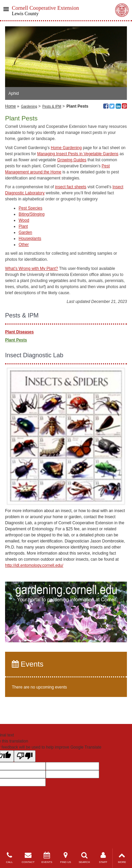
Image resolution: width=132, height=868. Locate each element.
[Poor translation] (25, 756)
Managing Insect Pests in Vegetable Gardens (78, 154)
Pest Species (30, 208)
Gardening (29, 106)
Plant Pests (16, 340)
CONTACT (28, 858)
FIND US (65, 858)
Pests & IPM (52, 106)
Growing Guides (72, 160)
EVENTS (47, 858)
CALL (9, 858)
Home (10, 106)
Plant (23, 226)
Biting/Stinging (32, 214)
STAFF (103, 858)
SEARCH (84, 858)
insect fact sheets (71, 187)
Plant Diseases (19, 332)
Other (24, 245)
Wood (24, 220)
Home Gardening (66, 148)
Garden (25, 232)
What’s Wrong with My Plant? (31, 269)
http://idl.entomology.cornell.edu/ (34, 565)
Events (28, 664)
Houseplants (30, 239)
